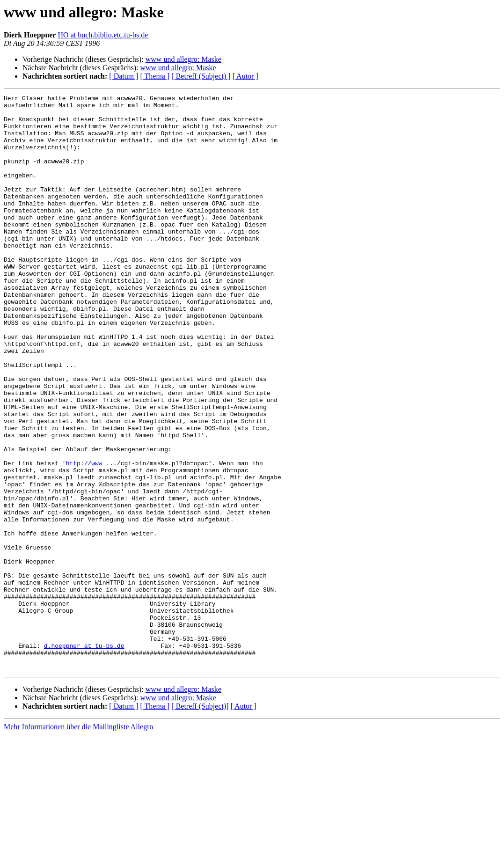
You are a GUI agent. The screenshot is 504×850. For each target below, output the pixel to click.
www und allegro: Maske (183, 59)
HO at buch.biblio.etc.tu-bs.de (103, 35)
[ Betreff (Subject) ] (201, 76)
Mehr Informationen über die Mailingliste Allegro (78, 842)
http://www (84, 537)
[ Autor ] (245, 76)
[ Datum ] (124, 76)
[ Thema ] (155, 76)
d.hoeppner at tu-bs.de (84, 756)
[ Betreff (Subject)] (200, 821)
